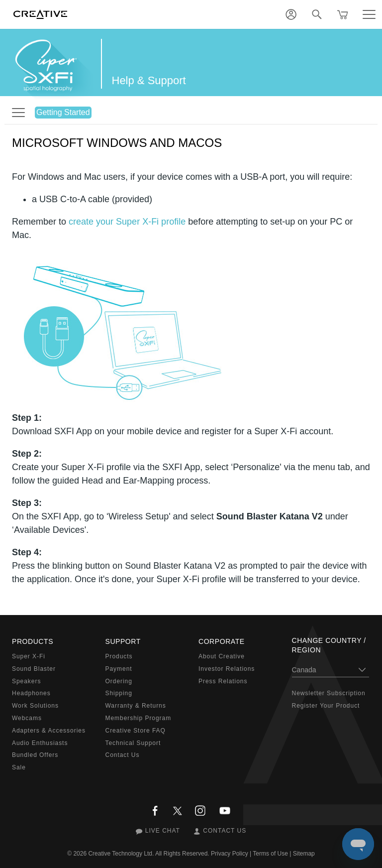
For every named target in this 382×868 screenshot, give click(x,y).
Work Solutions (35, 706)
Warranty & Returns (136, 706)
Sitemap (304, 854)
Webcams (27, 718)
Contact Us (123, 755)
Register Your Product (326, 706)
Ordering (119, 681)
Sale (19, 767)
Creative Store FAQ (136, 731)
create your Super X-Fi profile (127, 222)
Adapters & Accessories (49, 731)
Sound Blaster (34, 669)
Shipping (119, 693)
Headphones (31, 693)
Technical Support (133, 743)
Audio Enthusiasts (40, 743)
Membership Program (139, 718)
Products (119, 656)
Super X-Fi (29, 656)
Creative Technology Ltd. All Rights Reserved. (148, 854)
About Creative (222, 656)
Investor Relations (227, 669)
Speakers (26, 681)
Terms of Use (270, 854)
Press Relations (223, 681)
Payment (119, 669)
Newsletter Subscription (329, 693)
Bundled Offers (35, 755)
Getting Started (63, 112)
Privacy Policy (230, 854)
